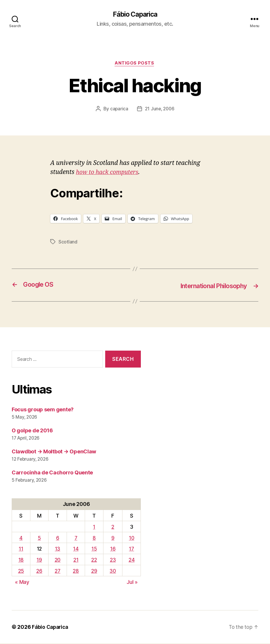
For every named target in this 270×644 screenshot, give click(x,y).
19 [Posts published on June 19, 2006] (39, 560)
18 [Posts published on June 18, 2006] (21, 560)
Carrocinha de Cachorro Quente (52, 473)
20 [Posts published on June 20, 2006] (57, 560)
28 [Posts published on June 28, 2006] (76, 571)
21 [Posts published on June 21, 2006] (76, 560)
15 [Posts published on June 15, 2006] (94, 549)
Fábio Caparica (135, 15)
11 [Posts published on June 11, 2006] (21, 549)
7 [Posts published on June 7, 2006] (76, 538)
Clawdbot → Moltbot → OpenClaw (54, 452)
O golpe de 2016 (32, 431)
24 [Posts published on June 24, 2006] (131, 560)
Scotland (68, 243)
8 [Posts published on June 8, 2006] (94, 538)
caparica (118, 110)
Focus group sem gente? (43, 410)
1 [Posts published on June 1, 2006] (94, 527)
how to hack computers (109, 173)
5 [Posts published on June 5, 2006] (39, 538)
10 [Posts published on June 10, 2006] (132, 538)
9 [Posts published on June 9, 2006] (113, 538)
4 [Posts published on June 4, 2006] (21, 538)
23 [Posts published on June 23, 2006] (113, 560)
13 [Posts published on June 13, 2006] (57, 549)
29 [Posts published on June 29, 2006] (94, 571)
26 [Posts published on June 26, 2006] (39, 571)
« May (22, 583)
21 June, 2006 (160, 110)
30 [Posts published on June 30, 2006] (113, 571)
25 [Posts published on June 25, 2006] (21, 571)
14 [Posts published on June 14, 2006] (76, 549)
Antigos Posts (135, 64)
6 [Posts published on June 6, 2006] (57, 538)
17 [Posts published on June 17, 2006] (131, 549)
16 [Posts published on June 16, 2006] (113, 549)
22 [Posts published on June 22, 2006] (94, 560)
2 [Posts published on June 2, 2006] (113, 527)
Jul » (132, 583)
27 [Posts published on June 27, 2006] (57, 571)
